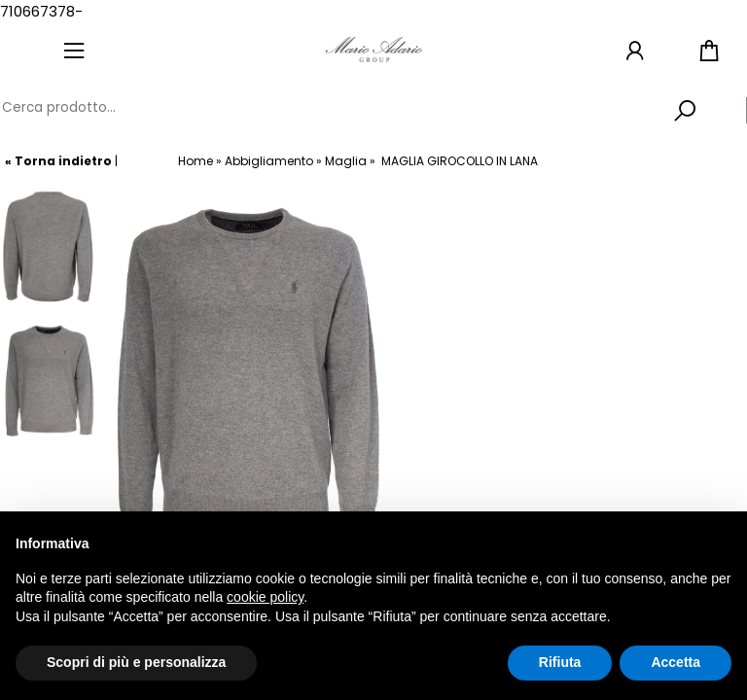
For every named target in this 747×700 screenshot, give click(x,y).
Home (196, 161)
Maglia (346, 161)
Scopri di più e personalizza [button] (136, 662)
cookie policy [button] (265, 597)
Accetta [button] (676, 662)
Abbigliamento (269, 161)
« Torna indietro (58, 161)
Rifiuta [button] (560, 662)
